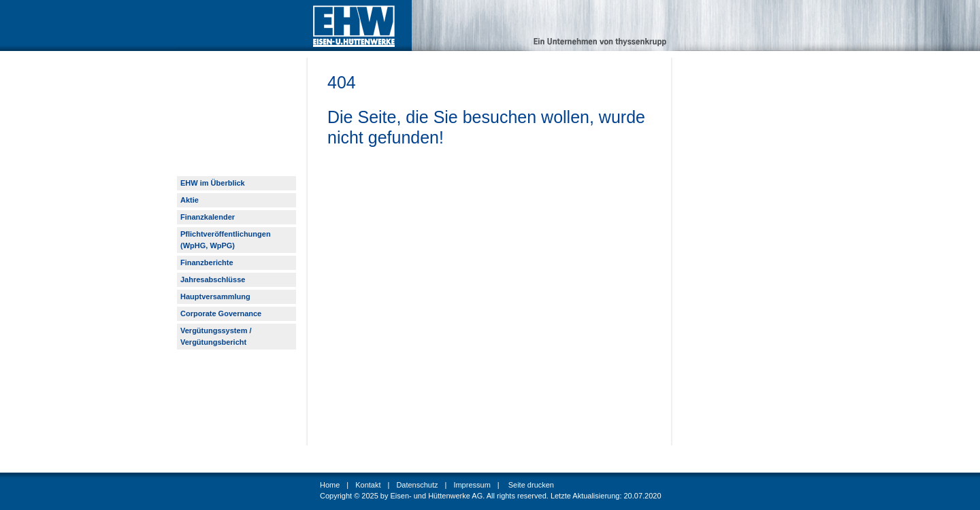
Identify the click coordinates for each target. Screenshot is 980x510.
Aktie (190, 200)
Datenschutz (417, 485)
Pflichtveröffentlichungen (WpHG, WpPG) (226, 240)
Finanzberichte (207, 262)
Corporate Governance (221, 313)
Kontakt (368, 485)
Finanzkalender (208, 217)
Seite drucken (531, 485)
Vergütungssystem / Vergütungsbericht (216, 336)
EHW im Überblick (213, 183)
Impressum (472, 485)
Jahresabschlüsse (213, 279)
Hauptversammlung (215, 296)
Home (330, 485)
